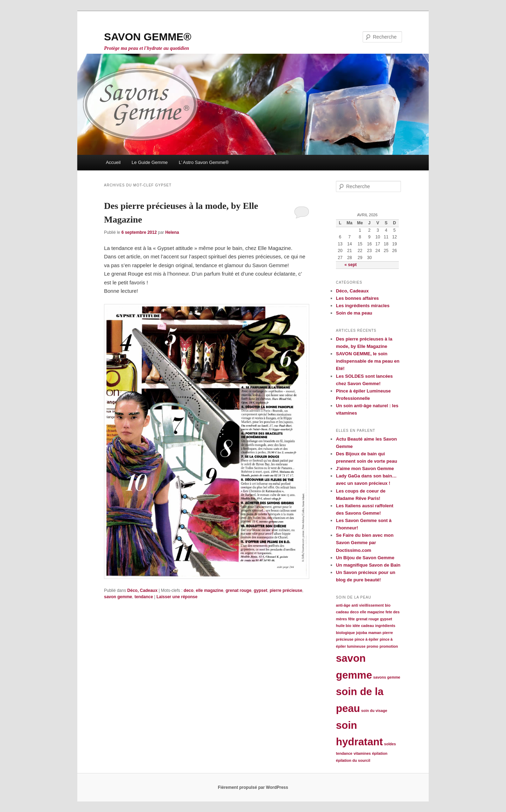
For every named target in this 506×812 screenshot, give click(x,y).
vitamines (362, 753)
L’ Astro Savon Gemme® (204, 162)
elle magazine (209, 590)
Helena (172, 232)
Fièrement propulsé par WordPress (253, 787)
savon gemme (118, 597)
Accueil (113, 162)
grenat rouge (238, 590)
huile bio (344, 626)
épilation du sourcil (353, 760)
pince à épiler (366, 639)
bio (388, 605)
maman (375, 633)
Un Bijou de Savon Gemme (365, 558)
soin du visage (374, 711)
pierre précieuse (286, 590)
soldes (390, 744)
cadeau (342, 612)
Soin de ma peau (354, 313)
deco (189, 590)
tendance (144, 597)
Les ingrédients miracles (363, 306)
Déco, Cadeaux (142, 590)
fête (352, 619)
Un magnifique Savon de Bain (368, 565)
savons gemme (387, 677)
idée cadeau (363, 626)
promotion (389, 646)
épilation (380, 753)
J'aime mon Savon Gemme (365, 468)
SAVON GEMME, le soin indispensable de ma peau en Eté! (368, 361)
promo (372, 646)
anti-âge (343, 605)
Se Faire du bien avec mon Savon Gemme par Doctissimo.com (365, 543)
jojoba (361, 633)
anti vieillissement (368, 605)
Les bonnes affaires (357, 298)
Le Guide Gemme (150, 162)
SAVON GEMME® (148, 37)
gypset (261, 590)
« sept (351, 265)
